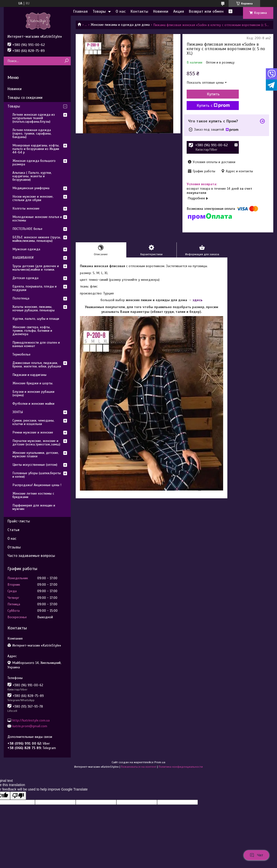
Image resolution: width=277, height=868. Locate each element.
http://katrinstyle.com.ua (31, 720)
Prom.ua (160, 762)
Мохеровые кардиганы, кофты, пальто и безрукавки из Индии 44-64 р (36, 149)
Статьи (13, 530)
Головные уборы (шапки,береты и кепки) (37, 475)
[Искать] (66, 61)
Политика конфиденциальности (181, 767)
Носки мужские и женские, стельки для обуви (33, 198)
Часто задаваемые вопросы (31, 556)
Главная (80, 11)
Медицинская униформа (31, 188)
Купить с (213, 106)
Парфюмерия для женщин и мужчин (34, 507)
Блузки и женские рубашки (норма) (33, 393)
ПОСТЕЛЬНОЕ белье (27, 229)
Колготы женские (26, 208)
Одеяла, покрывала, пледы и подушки (35, 288)
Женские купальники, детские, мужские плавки (36, 454)
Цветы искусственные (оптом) (35, 465)
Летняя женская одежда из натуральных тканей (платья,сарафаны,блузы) (34, 118)
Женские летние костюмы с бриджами (33, 495)
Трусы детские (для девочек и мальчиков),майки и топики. (36, 268)
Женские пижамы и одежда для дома (120, 25)
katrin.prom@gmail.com (30, 726)
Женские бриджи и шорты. (33, 383)
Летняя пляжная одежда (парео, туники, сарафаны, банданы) (32, 133)
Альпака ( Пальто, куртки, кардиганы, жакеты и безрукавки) (32, 176)
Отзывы (14, 547)
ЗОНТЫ (18, 412)
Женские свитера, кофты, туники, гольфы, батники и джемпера (32, 331)
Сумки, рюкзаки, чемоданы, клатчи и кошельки (33, 422)
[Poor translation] (18, 796)
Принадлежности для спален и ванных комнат (36, 344)
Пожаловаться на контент (139, 767)
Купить (213, 94)
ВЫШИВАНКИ (23, 258)
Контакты (139, 11)
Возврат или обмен (206, 11)
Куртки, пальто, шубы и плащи (36, 319)
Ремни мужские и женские (33, 432)
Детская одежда (25, 278)
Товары (99, 11)
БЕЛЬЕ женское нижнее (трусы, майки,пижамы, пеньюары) (37, 239)
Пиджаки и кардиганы (29, 375)
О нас (121, 11)
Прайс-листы (19, 521)
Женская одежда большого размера (34, 163)
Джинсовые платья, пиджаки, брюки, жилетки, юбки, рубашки (37, 365)
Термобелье (21, 354)
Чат (256, 855)
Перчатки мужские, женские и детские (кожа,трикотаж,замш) (36, 443)
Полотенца (21, 298)
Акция (179, 11)
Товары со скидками (25, 98)
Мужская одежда (26, 249)
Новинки (161, 11)
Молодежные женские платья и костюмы (37, 219)
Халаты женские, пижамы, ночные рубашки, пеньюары (34, 308)
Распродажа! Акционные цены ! (37, 485)
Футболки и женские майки (33, 404)
